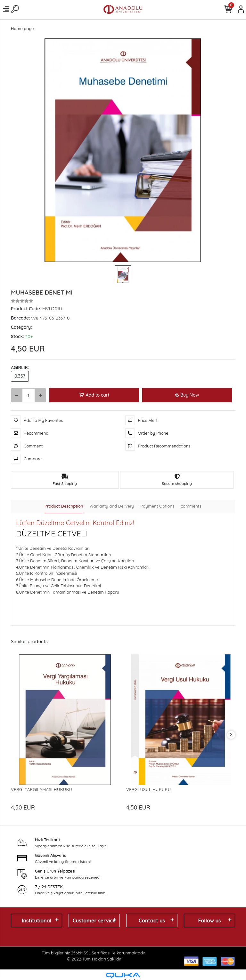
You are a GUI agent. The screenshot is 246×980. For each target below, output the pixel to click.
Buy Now (187, 395)
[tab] (64, 507)
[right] (231, 735)
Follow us (209, 921)
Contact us (152, 921)
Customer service (94, 921)
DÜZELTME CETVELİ (52, 533)
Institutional (37, 921)
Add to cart (94, 395)
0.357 (20, 376)
